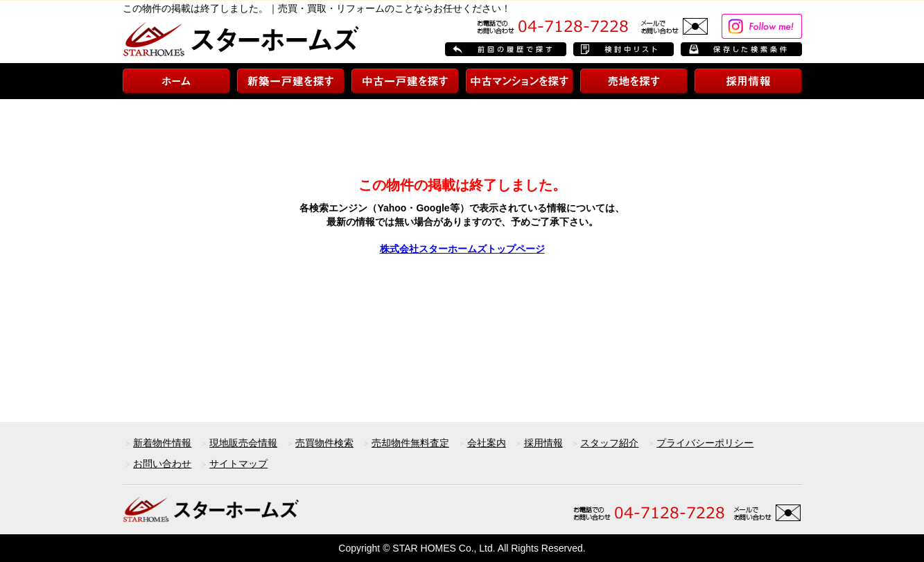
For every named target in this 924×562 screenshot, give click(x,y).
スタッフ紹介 (609, 443)
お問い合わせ (162, 464)
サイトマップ (238, 464)
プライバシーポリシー (705, 443)
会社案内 (487, 443)
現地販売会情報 (243, 443)
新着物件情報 (162, 443)
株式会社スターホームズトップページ (462, 249)
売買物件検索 (324, 443)
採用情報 (543, 443)
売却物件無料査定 (410, 443)
